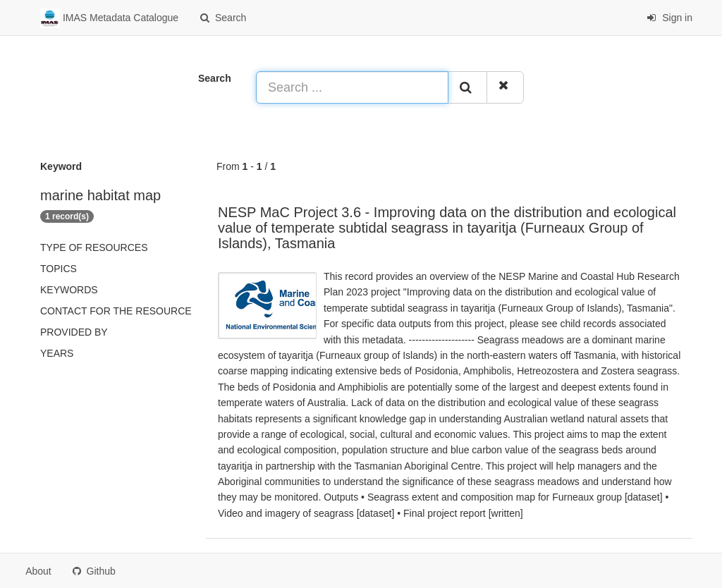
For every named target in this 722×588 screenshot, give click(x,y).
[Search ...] (352, 87)
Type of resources (94, 247)
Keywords (69, 290)
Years (57, 353)
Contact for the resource (116, 311)
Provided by (74, 332)
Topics (59, 269)
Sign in (669, 18)
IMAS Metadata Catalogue (109, 18)
